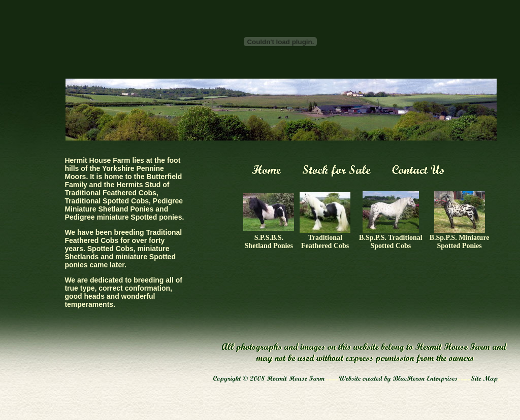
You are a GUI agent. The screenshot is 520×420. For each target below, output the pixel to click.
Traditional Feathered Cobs (325, 242)
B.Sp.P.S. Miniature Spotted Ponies (460, 242)
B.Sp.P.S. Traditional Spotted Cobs (391, 242)
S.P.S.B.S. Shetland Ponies (269, 242)
